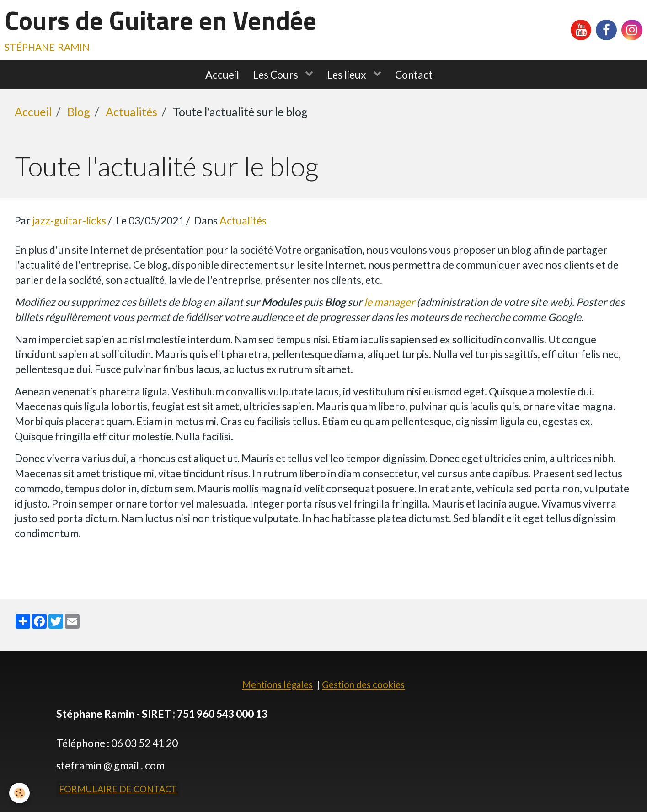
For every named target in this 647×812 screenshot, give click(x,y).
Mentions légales (278, 684)
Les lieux (348, 75)
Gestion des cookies (363, 684)
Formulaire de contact (118, 789)
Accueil (222, 75)
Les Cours (276, 75)
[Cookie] (19, 793)
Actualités (131, 112)
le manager (389, 302)
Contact (414, 75)
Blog (79, 112)
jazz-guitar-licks (69, 220)
